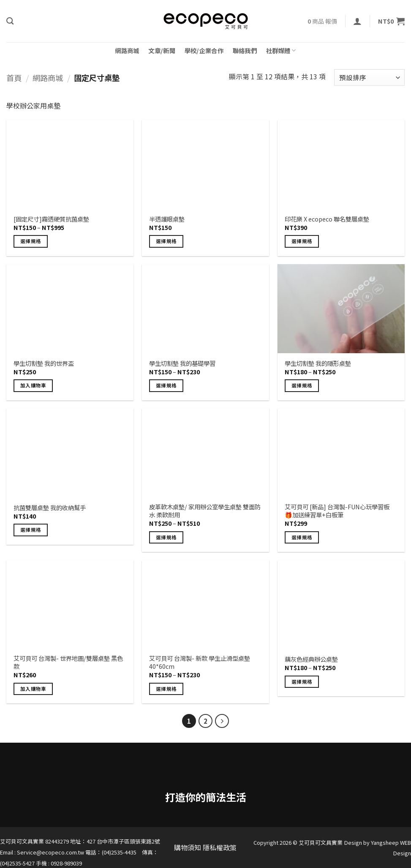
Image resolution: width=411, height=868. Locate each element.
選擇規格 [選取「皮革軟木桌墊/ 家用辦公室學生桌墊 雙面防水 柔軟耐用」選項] (166, 537)
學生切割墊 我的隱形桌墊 (318, 364)
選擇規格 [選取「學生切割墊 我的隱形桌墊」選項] (302, 385)
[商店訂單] (369, 77)
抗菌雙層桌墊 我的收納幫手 (50, 508)
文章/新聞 (162, 50)
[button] (357, 21)
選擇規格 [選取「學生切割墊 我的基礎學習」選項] (166, 385)
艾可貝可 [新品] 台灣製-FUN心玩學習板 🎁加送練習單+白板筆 (337, 511)
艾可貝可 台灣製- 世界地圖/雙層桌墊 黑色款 (68, 662)
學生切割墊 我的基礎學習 (182, 364)
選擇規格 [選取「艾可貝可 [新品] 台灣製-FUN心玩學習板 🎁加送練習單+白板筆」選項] (302, 537)
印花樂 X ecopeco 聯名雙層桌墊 (327, 219)
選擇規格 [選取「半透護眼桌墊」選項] (166, 241)
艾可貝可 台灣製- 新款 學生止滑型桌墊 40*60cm (200, 662)
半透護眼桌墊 (167, 219)
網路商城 (127, 50)
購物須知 (188, 847)
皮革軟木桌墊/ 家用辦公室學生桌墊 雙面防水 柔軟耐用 (205, 511)
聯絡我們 (245, 50)
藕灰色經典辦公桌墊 (311, 659)
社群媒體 (281, 50)
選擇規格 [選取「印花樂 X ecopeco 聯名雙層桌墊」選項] (302, 241)
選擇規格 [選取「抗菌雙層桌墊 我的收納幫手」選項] (31, 530)
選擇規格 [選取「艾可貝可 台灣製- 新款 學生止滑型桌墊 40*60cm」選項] (166, 689)
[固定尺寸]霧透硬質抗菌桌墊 (51, 219)
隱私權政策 (220, 847)
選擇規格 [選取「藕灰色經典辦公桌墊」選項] (302, 681)
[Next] (222, 721)
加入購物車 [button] (33, 385)
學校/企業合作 (204, 50)
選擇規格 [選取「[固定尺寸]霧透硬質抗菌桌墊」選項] (31, 241)
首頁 (14, 78)
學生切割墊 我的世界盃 (44, 364)
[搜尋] (10, 21)
